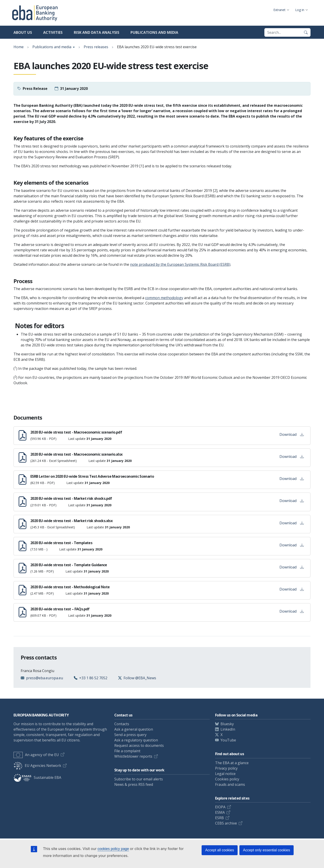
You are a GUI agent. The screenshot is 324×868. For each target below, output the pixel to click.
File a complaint (127, 751)
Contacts (122, 724)
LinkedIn (228, 729)
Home (19, 47)
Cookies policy (227, 779)
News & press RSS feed (134, 784)
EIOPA (220, 807)
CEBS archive (226, 823)
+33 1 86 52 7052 (93, 678)
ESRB (219, 818)
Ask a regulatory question (136, 740)
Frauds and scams (230, 784)
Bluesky (227, 724)
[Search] (306, 32)
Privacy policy (226, 768)
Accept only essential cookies (267, 850)
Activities (53, 32)
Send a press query (130, 735)
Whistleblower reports (133, 756)
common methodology (164, 298)
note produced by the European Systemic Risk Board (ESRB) (180, 264)
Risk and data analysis (97, 32)
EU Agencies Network (37, 766)
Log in (300, 10)
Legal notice (225, 774)
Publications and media (154, 32)
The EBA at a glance (232, 763)
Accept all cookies (220, 850)
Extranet (279, 10)
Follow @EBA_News (140, 678)
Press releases (96, 47)
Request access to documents (139, 745)
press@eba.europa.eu (45, 678)
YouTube (228, 740)
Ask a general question (134, 729)
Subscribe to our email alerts (139, 779)
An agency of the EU (36, 755)
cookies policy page (113, 849)
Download (292, 434)
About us (23, 32)
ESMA (220, 812)
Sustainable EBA (37, 777)
